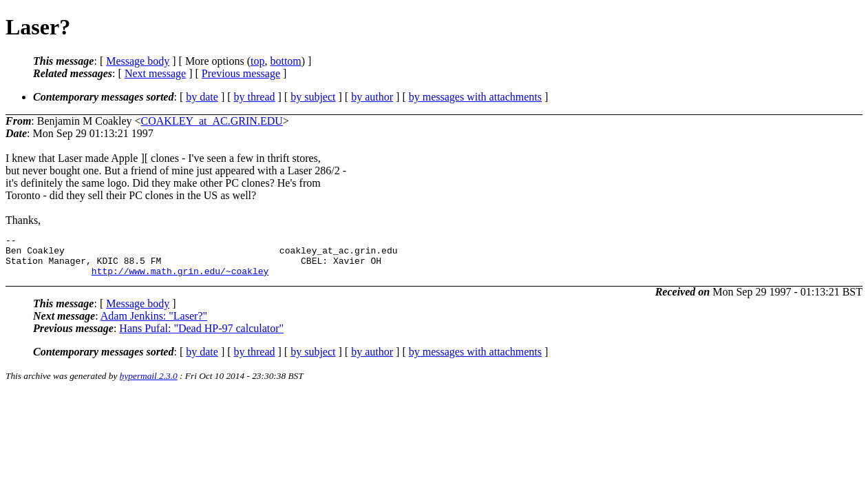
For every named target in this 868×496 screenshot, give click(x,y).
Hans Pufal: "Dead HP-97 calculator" (201, 337)
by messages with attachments (475, 97)
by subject (313, 97)
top (257, 61)
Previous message (241, 73)
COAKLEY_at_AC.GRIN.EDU (212, 121)
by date (202, 97)
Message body (138, 61)
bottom (285, 61)
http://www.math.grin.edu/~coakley (180, 279)
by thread (255, 97)
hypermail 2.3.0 (149, 384)
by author (372, 97)
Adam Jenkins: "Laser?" (154, 324)
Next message (155, 73)
